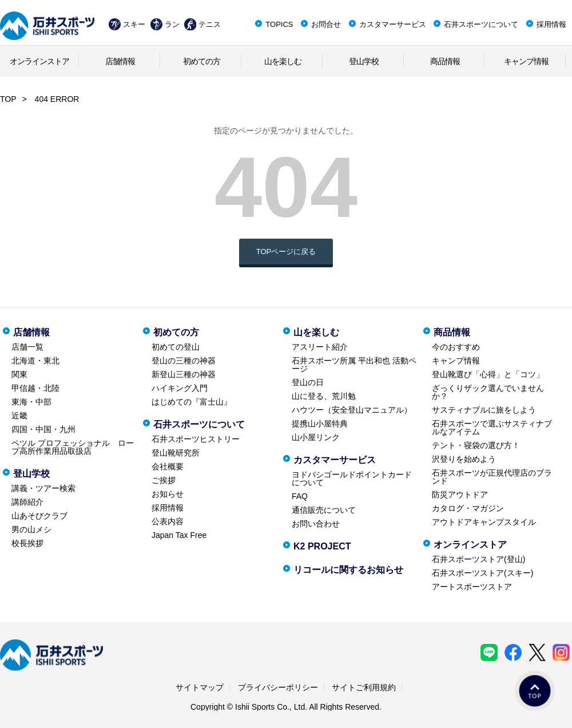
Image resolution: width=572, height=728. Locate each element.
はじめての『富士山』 (192, 402)
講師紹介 (27, 502)
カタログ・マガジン (468, 508)
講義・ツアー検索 (43, 488)
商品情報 (445, 61)
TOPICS (279, 24)
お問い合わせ (316, 524)
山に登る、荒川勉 (324, 396)
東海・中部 (31, 402)
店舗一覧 (27, 347)
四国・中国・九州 (43, 429)
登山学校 (364, 61)
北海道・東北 (35, 361)
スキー (134, 24)
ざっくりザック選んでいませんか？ (488, 392)
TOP (8, 99)
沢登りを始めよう (464, 459)
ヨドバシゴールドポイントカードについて (352, 478)
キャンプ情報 (526, 61)
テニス (210, 24)
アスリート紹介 (320, 347)
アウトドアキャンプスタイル (484, 522)
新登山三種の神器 (184, 374)
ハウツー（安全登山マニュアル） (352, 410)
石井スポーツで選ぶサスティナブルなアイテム (492, 428)
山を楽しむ (283, 61)
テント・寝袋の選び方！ (476, 445)
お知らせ (168, 494)
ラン (172, 24)
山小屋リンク (316, 437)
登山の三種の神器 (184, 361)
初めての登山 (176, 347)
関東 (19, 374)
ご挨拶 (164, 480)
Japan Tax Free (179, 535)
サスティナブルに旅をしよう (484, 410)
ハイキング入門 (180, 388)
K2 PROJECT (322, 546)
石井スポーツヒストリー (196, 439)
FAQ (300, 496)
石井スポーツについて (481, 24)
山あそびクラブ (39, 516)
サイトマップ (200, 687)
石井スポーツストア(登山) (478, 559)
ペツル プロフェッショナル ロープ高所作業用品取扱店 (73, 447)
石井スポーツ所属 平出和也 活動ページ (354, 365)
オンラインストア (39, 61)
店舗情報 (120, 61)
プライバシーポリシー (278, 687)
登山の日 (308, 382)
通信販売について (324, 510)
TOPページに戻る (286, 252)
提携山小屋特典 (320, 424)
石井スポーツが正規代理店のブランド (492, 477)
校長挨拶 (27, 543)
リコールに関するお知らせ (348, 570)
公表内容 (168, 521)
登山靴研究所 (176, 453)
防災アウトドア (460, 494)
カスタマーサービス (393, 24)
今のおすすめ (456, 347)
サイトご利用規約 (364, 687)
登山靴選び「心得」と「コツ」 (488, 374)
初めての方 (202, 61)
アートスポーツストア (472, 587)
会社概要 (168, 466)
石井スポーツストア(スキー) (482, 573)
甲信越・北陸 (35, 388)
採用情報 (551, 24)
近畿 (19, 416)
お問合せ (326, 24)
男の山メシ (31, 529)
